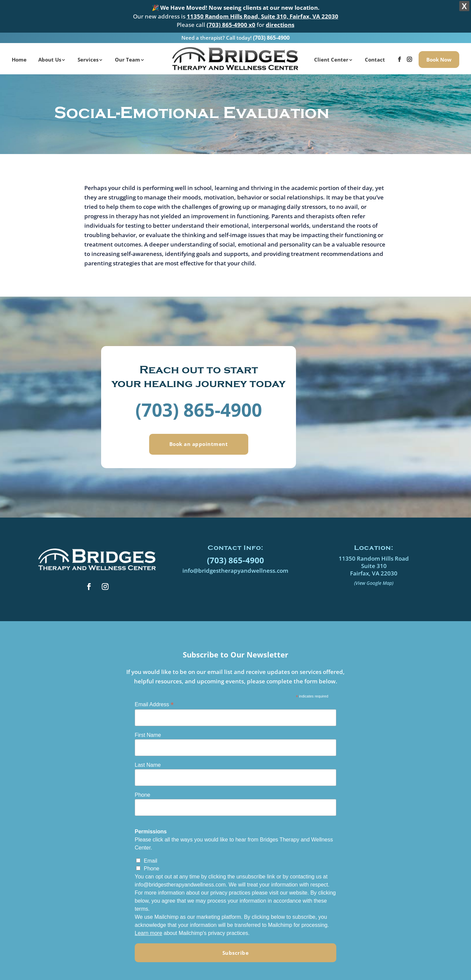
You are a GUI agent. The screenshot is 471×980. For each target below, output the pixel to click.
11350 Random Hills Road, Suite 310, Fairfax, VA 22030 (263, 16)
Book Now (439, 58)
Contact (375, 58)
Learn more (148, 932)
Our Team (127, 58)
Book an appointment (199, 443)
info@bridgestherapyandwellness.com (235, 569)
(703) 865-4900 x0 (231, 25)
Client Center (331, 58)
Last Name (148, 764)
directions (280, 25)
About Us (50, 58)
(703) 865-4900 (271, 36)
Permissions (151, 830)
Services (88, 58)
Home (19, 58)
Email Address (154, 703)
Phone (142, 794)
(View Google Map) (374, 582)
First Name (148, 734)
